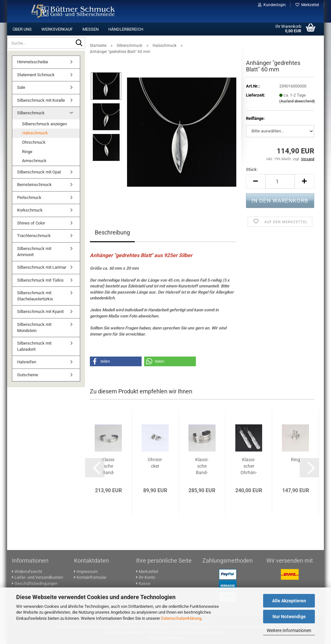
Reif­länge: (255, 118)
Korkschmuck (30, 210)
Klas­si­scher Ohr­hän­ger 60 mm (249, 466)
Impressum (86, 571)
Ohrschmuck (34, 142)
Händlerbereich (126, 29)
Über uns (22, 29)
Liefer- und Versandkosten (37, 577)
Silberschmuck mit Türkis (40, 280)
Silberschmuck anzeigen (44, 124)
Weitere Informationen (289, 630)
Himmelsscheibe (33, 62)
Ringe (27, 152)
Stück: (252, 169)
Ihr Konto (146, 577)
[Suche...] (79, 43)
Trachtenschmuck (34, 236)
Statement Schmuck (36, 75)
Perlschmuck (29, 197)
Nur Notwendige (289, 617)
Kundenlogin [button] (272, 5)
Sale (21, 87)
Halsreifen (27, 362)
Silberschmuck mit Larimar (42, 267)
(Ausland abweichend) (297, 101)
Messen (91, 29)
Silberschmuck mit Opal (39, 172)
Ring (295, 460)
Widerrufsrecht (27, 571)
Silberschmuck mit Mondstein (34, 327)
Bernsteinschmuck (34, 185)
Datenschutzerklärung (181, 618)
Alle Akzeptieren (289, 601)
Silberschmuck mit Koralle (41, 100)
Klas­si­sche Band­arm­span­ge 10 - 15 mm (108, 466)
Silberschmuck (31, 113)
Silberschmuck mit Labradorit (34, 346)
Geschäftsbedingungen (35, 583)
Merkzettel (307, 5)
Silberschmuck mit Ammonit (34, 252)
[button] (256, 181)
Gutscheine (28, 375)
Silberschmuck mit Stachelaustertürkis (35, 296)
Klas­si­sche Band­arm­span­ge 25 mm (202, 466)
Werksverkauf (57, 29)
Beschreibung (112, 232)
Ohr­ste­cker (155, 463)
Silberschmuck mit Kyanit (40, 312)
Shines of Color (31, 223)
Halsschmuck (35, 133)
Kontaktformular (90, 577)
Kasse (143, 583)
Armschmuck (34, 161)
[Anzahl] (280, 181)
